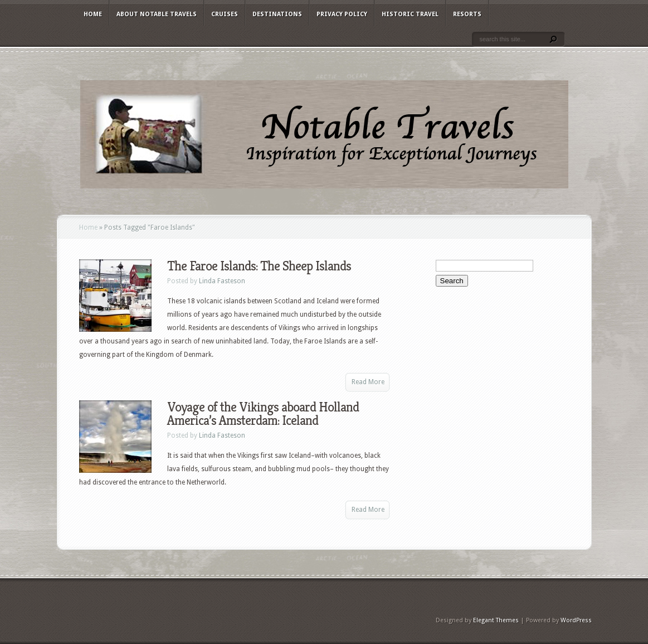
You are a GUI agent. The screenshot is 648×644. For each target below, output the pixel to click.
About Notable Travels (157, 14)
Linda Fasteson (222, 281)
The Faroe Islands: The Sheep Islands (259, 266)
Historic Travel (410, 14)
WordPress (576, 620)
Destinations (277, 14)
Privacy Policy (342, 14)
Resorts (467, 14)
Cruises (225, 14)
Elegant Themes (496, 620)
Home (93, 14)
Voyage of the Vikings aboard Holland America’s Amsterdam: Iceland (263, 414)
